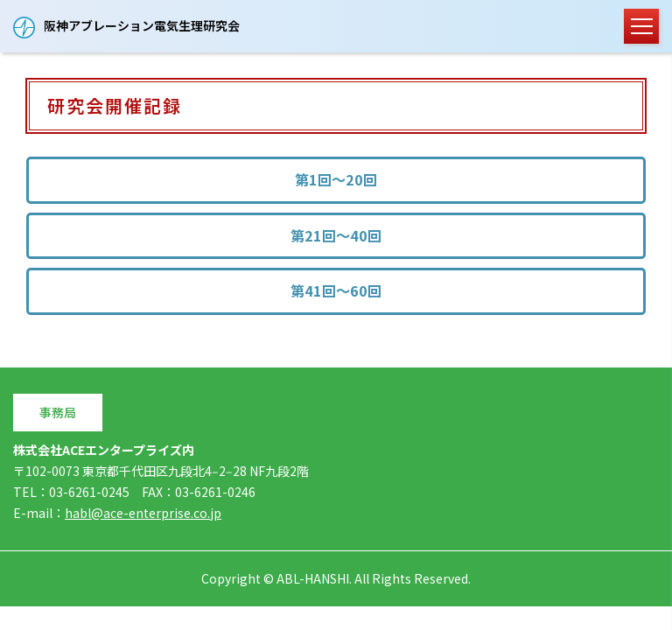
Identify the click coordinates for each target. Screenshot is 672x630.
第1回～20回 (336, 179)
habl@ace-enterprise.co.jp (143, 512)
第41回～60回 (336, 290)
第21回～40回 (336, 234)
